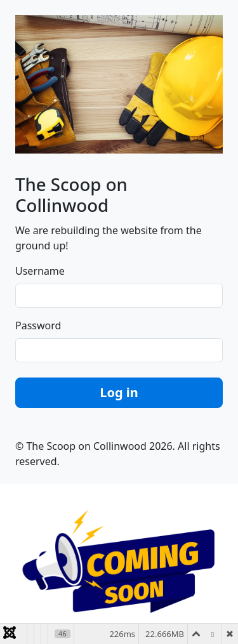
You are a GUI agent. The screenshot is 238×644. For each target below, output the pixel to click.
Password (38, 325)
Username (40, 271)
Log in (119, 392)
